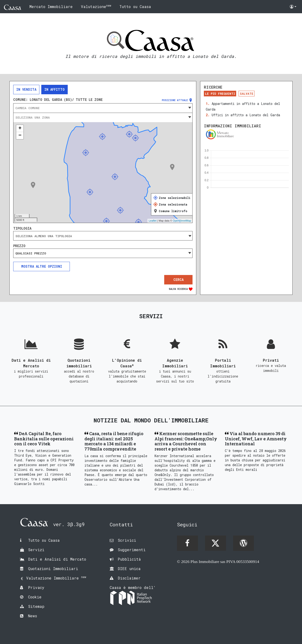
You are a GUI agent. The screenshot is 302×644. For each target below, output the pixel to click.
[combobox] (103, 108)
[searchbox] (103, 236)
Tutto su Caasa (135, 6)
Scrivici (127, 540)
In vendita (26, 89)
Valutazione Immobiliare (56, 578)
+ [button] (20, 129)
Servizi (36, 550)
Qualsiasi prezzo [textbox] (31, 253)
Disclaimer (129, 578)
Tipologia (22, 228)
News (33, 616)
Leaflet (153, 221)
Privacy (36, 587)
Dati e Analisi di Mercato (57, 559)
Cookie (35, 597)
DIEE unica (129, 569)
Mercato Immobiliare (51, 6)
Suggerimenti (132, 550)
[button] (293, 7)
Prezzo (19, 246)
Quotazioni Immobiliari (53, 569)
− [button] (20, 136)
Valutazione (96, 6)
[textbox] (103, 108)
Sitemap (36, 606)
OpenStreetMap (182, 221)
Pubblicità (129, 559)
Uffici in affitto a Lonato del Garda (246, 115)
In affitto (55, 89)
